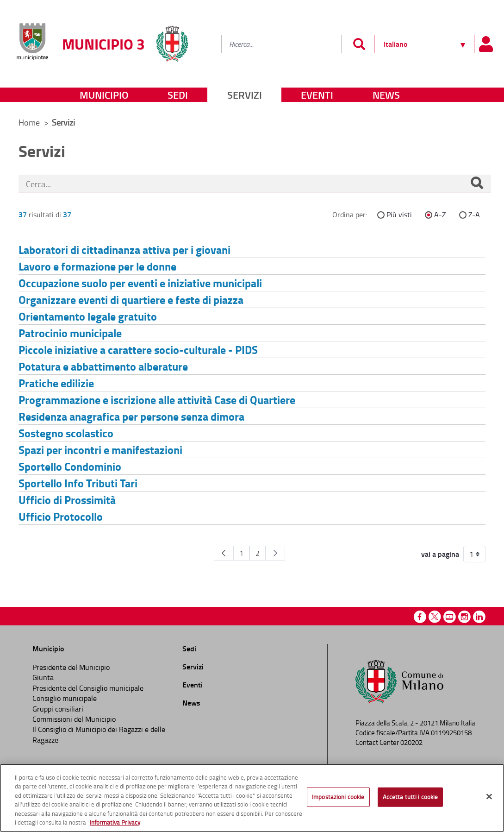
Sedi (178, 95)
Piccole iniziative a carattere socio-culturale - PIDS (138, 350)
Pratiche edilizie (56, 383)
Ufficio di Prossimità (67, 500)
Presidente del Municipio (71, 667)
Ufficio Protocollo (61, 516)
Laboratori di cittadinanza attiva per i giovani (124, 249)
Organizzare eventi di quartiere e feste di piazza (131, 299)
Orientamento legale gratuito (88, 316)
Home (29, 122)
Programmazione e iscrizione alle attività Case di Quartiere (157, 400)
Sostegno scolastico (66, 433)
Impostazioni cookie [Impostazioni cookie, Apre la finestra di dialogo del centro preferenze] (338, 797)
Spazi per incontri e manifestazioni (100, 450)
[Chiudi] (489, 797)
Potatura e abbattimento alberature (103, 366)
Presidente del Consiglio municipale (88, 688)
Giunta (43, 677)
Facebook (420, 617)
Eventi (317, 95)
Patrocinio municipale (70, 333)
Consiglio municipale (65, 698)
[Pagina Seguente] (275, 553)
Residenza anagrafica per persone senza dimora (131, 416)
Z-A (474, 214)
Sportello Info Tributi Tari (78, 483)
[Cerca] (477, 184)
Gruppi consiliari (58, 709)
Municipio (104, 95)
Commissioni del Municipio (74, 719)
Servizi (245, 95)
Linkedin (479, 617)
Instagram (464, 617)
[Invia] (359, 44)
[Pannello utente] (485, 44)
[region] (252, 798)
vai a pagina (440, 554)
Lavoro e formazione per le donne (97, 266)
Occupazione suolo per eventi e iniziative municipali (140, 283)
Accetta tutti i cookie (411, 797)
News (386, 95)
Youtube (450, 617)
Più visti (399, 214)
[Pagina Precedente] (224, 553)
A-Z (440, 214)
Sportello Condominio (70, 466)
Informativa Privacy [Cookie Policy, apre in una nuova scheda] (115, 822)
